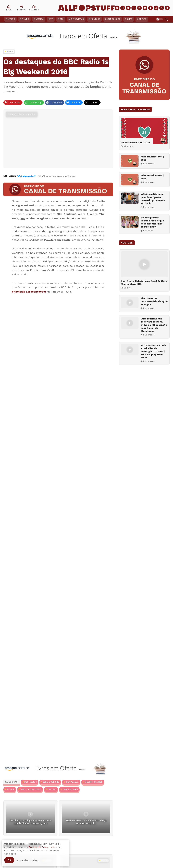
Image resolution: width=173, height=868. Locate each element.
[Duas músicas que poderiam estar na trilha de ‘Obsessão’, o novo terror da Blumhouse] (130, 323)
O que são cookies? (27, 860)
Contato (142, 19)
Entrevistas (77, 19)
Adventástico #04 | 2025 (152, 158)
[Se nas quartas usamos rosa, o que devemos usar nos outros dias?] (130, 222)
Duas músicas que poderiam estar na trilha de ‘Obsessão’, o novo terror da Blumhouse (154, 325)
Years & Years (70, 789)
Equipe (129, 19)
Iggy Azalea (72, 782)
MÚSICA (11, 789)
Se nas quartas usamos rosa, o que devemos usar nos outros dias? (152, 222)
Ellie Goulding (51, 782)
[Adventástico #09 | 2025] (130, 180)
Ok (9, 860)
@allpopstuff (28, 176)
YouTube (95, 19)
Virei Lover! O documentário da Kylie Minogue (154, 301)
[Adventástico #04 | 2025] (130, 161)
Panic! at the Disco (31, 789)
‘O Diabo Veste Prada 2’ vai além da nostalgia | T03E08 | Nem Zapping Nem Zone (153, 351)
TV (52, 19)
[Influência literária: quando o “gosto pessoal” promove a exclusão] (130, 198)
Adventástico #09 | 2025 (152, 177)
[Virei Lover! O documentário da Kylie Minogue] (130, 303)
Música (40, 19)
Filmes (25, 19)
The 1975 (52, 789)
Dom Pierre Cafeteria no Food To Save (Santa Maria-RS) (144, 282)
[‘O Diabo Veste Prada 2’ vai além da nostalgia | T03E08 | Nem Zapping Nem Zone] (130, 350)
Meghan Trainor (94, 782)
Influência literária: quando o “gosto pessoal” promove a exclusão (153, 199)
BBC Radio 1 (30, 782)
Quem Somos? (113, 19)
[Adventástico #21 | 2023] (144, 131)
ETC (62, 19)
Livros (11, 19)
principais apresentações (29, 292)
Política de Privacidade (42, 847)
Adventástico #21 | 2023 (135, 142)
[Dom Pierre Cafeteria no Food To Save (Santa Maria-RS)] (144, 264)
